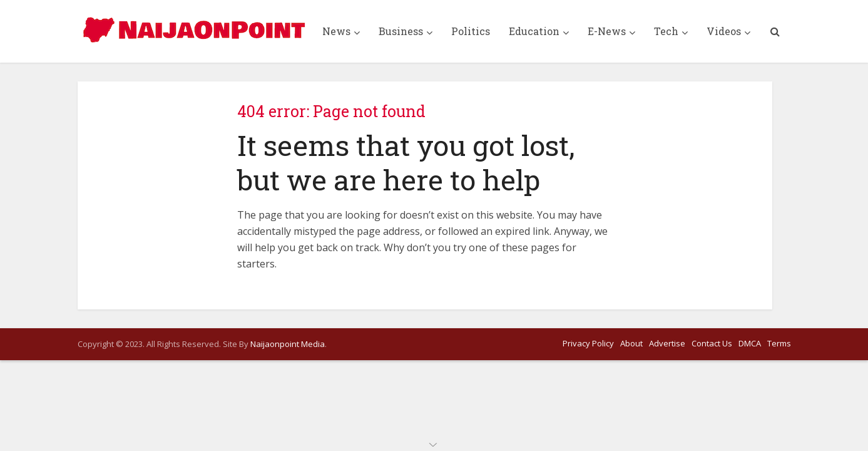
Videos (724, 31)
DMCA (750, 343)
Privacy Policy (588, 343)
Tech (666, 31)
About (631, 343)
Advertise (667, 343)
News (336, 31)
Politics (471, 31)
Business (401, 31)
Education (534, 31)
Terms (779, 343)
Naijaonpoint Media (288, 344)
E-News (607, 31)
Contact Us (712, 343)
